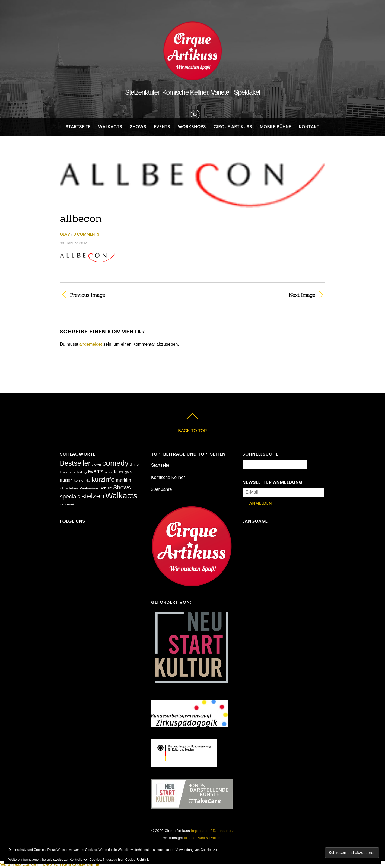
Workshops (192, 127)
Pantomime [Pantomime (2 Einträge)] (89, 488)
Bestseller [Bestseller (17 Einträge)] (75, 463)
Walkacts (110, 127)
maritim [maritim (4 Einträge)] (123, 480)
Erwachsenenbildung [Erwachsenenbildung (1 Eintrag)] (73, 472)
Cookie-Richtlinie (138, 860)
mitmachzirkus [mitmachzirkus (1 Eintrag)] (69, 488)
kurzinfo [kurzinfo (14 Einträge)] (103, 479)
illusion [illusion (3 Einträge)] (66, 480)
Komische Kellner (168, 477)
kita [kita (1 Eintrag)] (88, 481)
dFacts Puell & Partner (203, 838)
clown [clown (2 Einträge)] (96, 464)
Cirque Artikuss (233, 127)
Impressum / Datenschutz (212, 831)
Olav (65, 234)
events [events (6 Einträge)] (96, 471)
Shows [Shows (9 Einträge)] (122, 487)
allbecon (81, 218)
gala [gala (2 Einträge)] (128, 472)
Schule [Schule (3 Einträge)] (106, 488)
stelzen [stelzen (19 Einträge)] (93, 496)
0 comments (86, 234)
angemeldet (91, 344)
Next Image (258, 295)
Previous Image (87, 295)
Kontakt (309, 127)
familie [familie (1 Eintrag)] (109, 472)
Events (162, 127)
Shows (138, 127)
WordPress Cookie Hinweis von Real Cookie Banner (50, 864)
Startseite (78, 127)
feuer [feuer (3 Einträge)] (119, 472)
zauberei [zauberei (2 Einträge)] (67, 504)
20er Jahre (162, 489)
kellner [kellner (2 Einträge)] (79, 480)
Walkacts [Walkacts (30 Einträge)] (121, 496)
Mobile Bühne (275, 127)
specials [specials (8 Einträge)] (70, 496)
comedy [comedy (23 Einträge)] (115, 463)
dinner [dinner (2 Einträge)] (135, 464)
